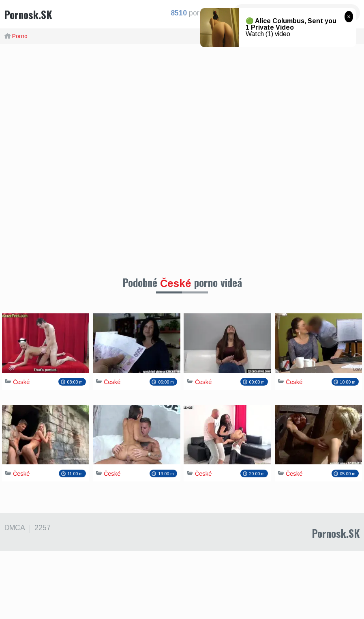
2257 (41, 595)
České (176, 283)
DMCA (14, 595)
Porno (20, 36)
